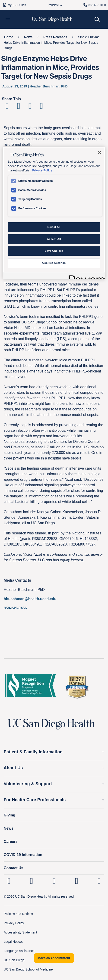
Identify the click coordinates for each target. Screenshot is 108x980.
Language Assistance (19, 951)
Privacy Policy (14, 923)
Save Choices (54, 251)
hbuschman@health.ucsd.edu (30, 599)
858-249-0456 (15, 608)
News (9, 828)
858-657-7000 (94, 5)
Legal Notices (14, 942)
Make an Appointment (54, 958)
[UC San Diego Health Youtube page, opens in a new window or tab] (77, 881)
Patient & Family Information (33, 752)
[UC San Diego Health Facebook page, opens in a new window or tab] (54, 881)
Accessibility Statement (20, 932)
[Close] (100, 152)
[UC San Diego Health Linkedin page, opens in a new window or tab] (9, 881)
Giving (10, 815)
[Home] (9, 37)
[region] (54, 213)
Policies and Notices (18, 914)
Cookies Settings (54, 263)
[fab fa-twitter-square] (99, 881)
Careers (11, 842)
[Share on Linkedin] (30, 107)
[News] (28, 37)
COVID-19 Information (23, 855)
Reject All (54, 227)
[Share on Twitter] (18, 107)
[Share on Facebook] (7, 107)
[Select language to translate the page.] (53, 5)
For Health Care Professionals (35, 800)
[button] (8, 19)
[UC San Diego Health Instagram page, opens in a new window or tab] (31, 881)
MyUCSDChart (14, 5)
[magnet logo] (30, 687)
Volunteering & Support (28, 784)
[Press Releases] (55, 37)
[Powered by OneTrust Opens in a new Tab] (85, 276)
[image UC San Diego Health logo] (52, 19)
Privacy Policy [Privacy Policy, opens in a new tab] (42, 171)
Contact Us (13, 868)
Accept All (54, 239)
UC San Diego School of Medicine (28, 969)
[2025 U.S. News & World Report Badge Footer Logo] (77, 687)
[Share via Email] (41, 107)
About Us (13, 768)
